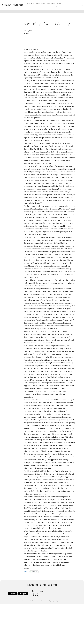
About (32, 3)
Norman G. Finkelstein (12, 5)
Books (43, 3)
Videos (53, 3)
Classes (48, 3)
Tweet (25, 572)
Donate (13, 594)
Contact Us (58, 5)
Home (28, 3)
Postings (38, 3)
